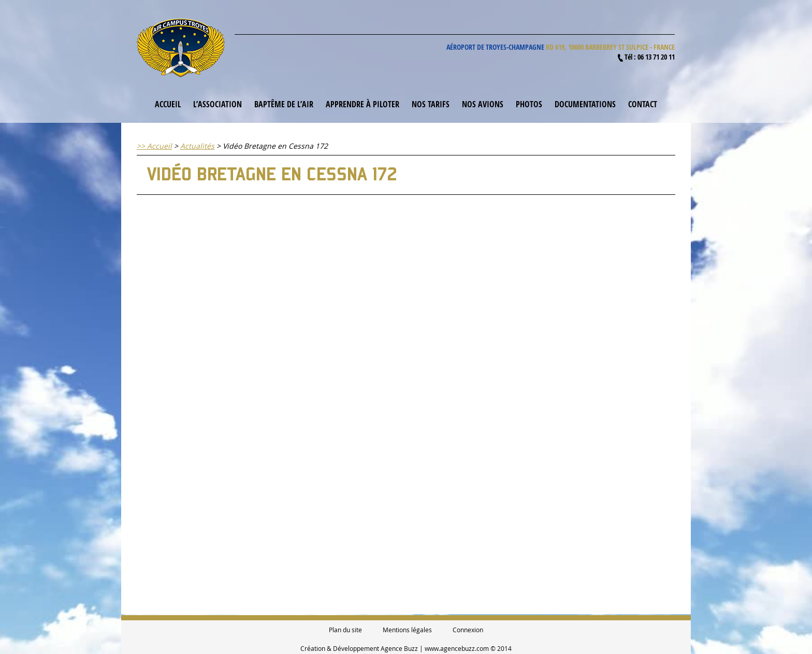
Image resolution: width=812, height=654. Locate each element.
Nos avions (483, 104)
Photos (529, 104)
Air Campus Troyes (181, 48)
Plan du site (345, 630)
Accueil (168, 104)
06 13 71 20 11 (656, 57)
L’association (218, 104)
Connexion (468, 630)
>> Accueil (154, 146)
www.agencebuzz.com (457, 648)
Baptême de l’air (284, 104)
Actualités (197, 146)
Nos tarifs (431, 104)
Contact (643, 104)
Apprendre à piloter (363, 104)
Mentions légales (407, 630)
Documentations (585, 104)
